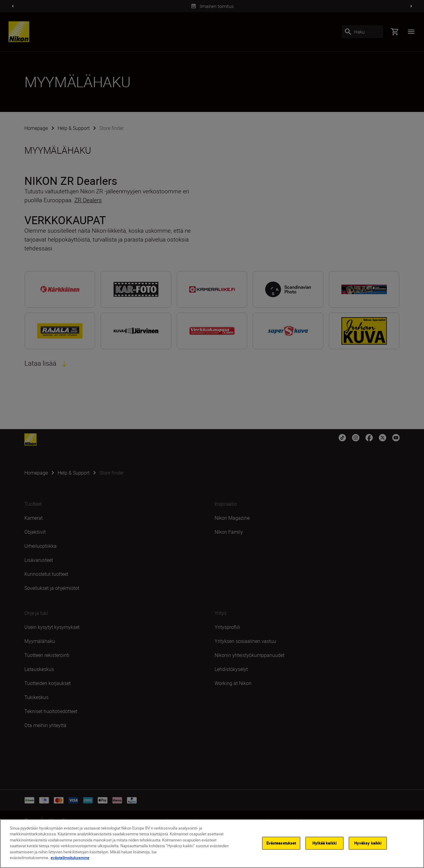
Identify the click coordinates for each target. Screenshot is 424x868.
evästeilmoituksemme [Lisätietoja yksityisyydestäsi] (70, 859)
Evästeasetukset (281, 844)
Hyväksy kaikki (368, 844)
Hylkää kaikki (324, 844)
